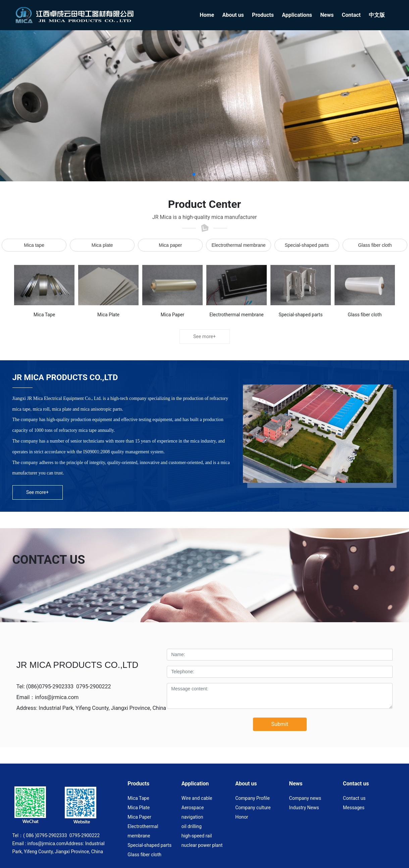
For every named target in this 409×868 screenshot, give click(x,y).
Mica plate (102, 245)
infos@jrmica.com (57, 697)
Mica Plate (108, 315)
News (296, 784)
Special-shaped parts (307, 245)
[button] (194, 174)
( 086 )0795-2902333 (45, 835)
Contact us (356, 784)
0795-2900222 (93, 687)
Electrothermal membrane (239, 245)
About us (246, 784)
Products (138, 784)
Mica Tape (44, 315)
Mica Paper (172, 315)
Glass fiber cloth (375, 245)
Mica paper (170, 245)
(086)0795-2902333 (50, 687)
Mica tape (34, 245)
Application (195, 784)
